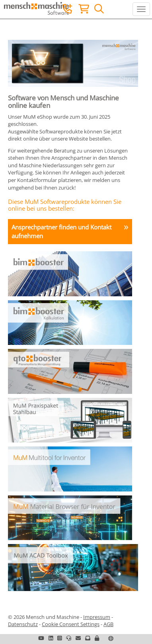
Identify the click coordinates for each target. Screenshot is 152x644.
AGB (108, 624)
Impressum (97, 617)
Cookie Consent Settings (71, 624)
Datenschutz (23, 624)
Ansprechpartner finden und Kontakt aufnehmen (61, 231)
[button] (97, 638)
